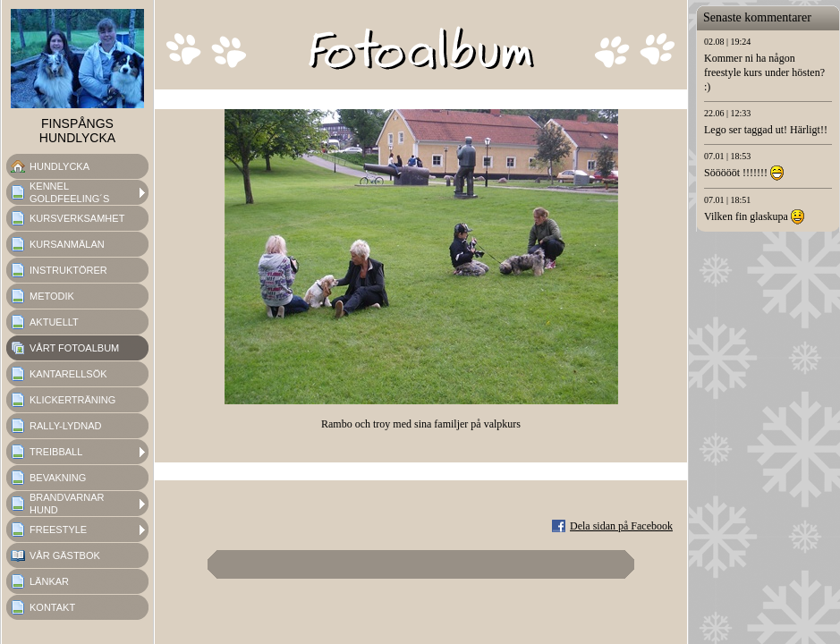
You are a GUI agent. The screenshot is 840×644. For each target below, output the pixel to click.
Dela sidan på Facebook (621, 526)
